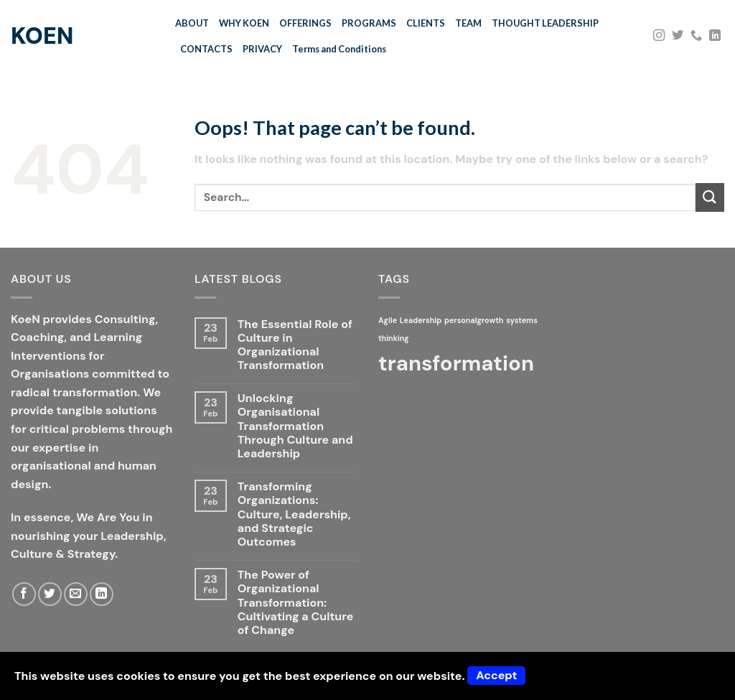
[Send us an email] (76, 594)
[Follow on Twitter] (678, 36)
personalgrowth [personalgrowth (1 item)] (474, 320)
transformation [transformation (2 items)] (456, 363)
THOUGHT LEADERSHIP (545, 23)
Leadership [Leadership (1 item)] (421, 320)
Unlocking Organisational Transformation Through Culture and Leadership (295, 426)
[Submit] (710, 197)
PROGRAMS (369, 23)
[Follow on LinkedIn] (715, 36)
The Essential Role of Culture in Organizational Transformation (295, 345)
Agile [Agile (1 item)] (388, 320)
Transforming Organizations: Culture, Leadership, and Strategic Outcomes (294, 514)
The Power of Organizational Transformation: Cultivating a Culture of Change (295, 602)
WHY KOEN (244, 23)
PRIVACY (262, 49)
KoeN (42, 36)
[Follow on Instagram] (659, 36)
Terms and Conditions (339, 49)
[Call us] (696, 36)
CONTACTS (206, 49)
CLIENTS (426, 23)
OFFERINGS (305, 23)
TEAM (468, 23)
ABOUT (192, 23)
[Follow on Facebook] (24, 594)
